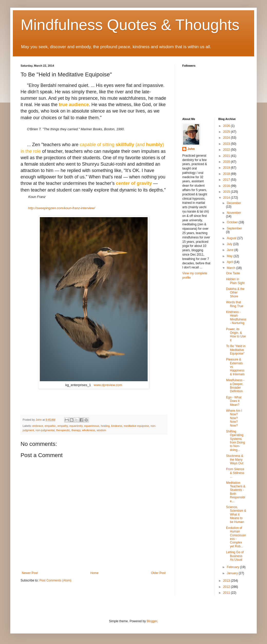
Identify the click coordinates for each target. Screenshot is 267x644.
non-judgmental (45, 430)
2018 (227, 174)
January (233, 573)
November (234, 213)
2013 (227, 581)
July (230, 244)
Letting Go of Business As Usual (235, 556)
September (234, 228)
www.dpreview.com (108, 385)
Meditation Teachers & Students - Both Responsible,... (236, 492)
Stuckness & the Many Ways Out (235, 460)
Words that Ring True (235, 304)
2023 (227, 144)
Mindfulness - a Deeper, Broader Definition (235, 386)
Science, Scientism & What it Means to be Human (236, 515)
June (230, 250)
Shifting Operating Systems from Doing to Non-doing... (235, 441)
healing (105, 426)
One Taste (233, 273)
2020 (227, 162)
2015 (227, 192)
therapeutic (63, 430)
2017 (227, 180)
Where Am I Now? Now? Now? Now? (234, 418)
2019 (227, 168)
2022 (227, 150)
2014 (227, 198)
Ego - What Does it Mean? (234, 401)
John (191, 149)
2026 (227, 126)
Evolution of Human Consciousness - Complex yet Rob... (236, 537)
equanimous (92, 426)
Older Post (158, 573)
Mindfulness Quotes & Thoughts (130, 25)
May (230, 256)
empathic (50, 426)
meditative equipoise (136, 426)
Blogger (152, 621)
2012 (227, 587)
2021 (227, 156)
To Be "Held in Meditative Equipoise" (236, 350)
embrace (38, 426)
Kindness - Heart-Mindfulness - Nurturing (236, 318)
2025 (227, 132)
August (232, 238)
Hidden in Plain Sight (235, 281)
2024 (227, 138)
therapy (76, 430)
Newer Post (30, 573)
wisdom (102, 430)
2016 (227, 186)
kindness (117, 426)
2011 (227, 593)
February (233, 567)
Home (94, 573)
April (230, 262)
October (233, 222)
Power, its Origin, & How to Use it (236, 335)
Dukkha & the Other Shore (235, 293)
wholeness (89, 430)
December (234, 203)
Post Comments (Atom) (55, 580)
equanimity (76, 426)
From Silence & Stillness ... (235, 473)
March (231, 268)
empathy (63, 426)
